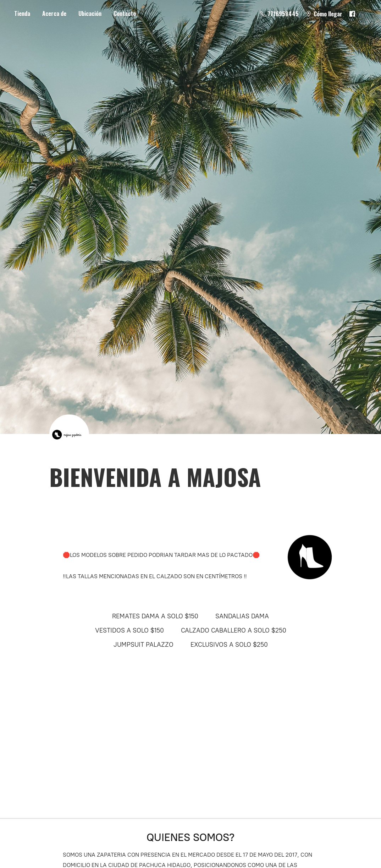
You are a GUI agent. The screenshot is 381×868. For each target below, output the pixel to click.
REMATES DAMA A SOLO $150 (155, 616)
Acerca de (54, 13)
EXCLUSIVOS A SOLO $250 (229, 645)
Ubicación (90, 13)
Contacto (125, 13)
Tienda (22, 13)
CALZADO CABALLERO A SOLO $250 (234, 630)
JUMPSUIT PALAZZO (143, 645)
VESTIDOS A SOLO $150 (129, 630)
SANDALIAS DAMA (242, 616)
